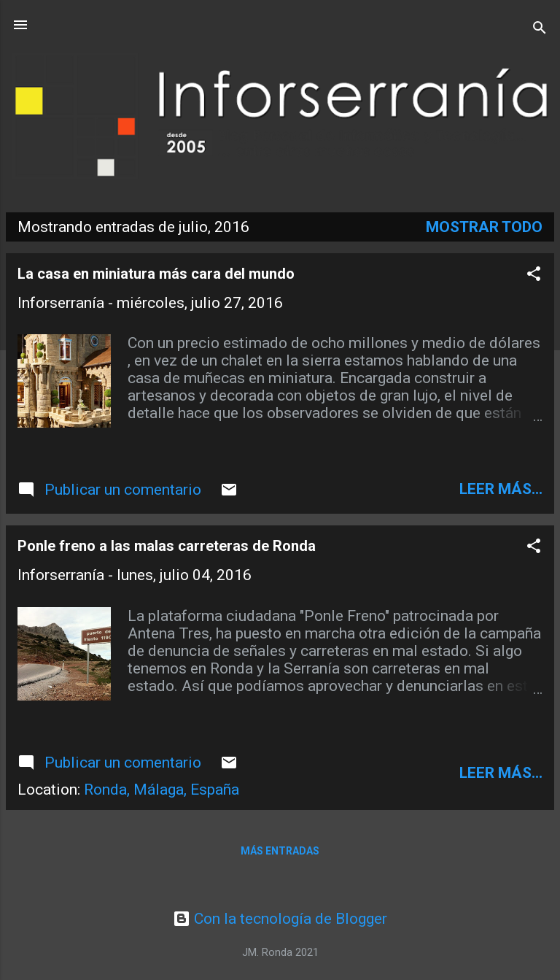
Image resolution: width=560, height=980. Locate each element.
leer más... (501, 489)
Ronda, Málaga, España (162, 790)
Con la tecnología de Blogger (280, 919)
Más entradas (280, 851)
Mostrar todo (484, 227)
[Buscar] (540, 30)
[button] (534, 275)
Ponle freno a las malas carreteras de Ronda (167, 546)
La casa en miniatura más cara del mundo (156, 274)
